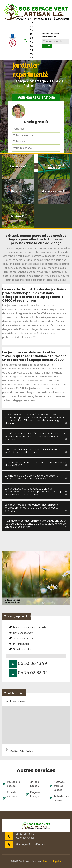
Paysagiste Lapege (11, 784)
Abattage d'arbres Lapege (57, 786)
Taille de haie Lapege (59, 798)
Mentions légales (52, 861)
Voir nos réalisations (36, 98)
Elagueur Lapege (33, 794)
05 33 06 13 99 (31, 30)
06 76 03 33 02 (31, 50)
